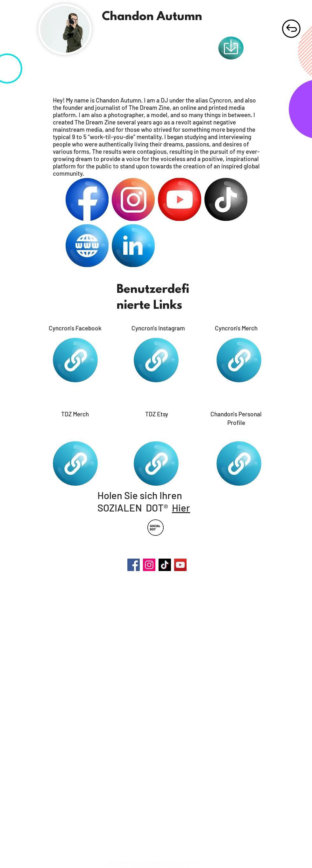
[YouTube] (180, 565)
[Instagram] (149, 565)
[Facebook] (134, 565)
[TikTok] (165, 565)
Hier (181, 508)
